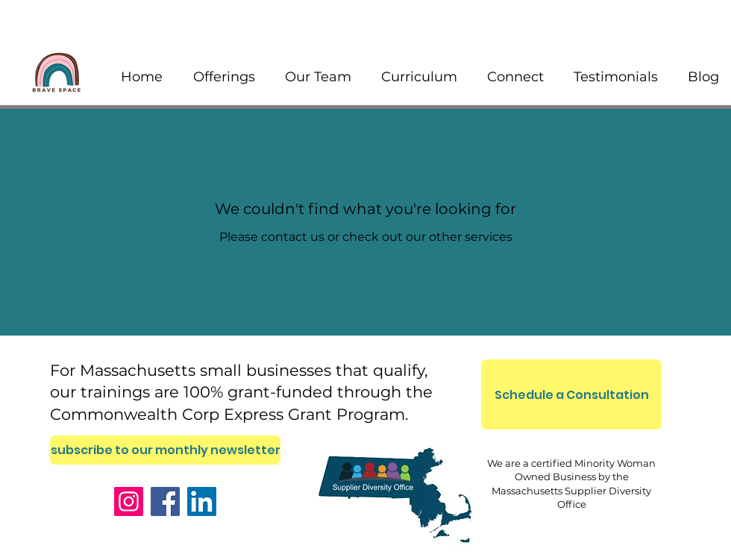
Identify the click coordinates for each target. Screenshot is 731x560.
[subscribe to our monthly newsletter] (165, 450)
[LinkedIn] (202, 501)
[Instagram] (129, 501)
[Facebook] (165, 501)
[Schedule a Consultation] (571, 394)
